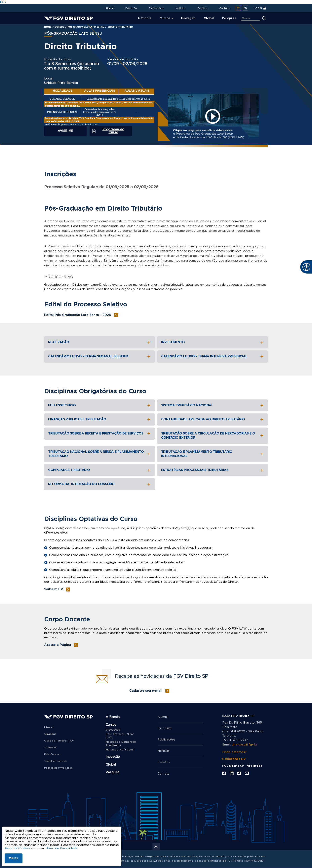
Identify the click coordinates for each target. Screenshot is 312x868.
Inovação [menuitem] (188, 18)
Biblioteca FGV (234, 759)
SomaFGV (50, 747)
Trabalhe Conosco (55, 761)
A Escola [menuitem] (145, 18)
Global (111, 765)
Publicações (156, 8)
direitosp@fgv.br (245, 745)
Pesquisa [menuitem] (229, 18)
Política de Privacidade (58, 768)
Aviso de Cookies (17, 848)
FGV (3, 2)
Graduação (113, 730)
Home (48, 27)
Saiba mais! (54, 589)
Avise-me (65, 131)
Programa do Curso (113, 131)
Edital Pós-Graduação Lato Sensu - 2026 (78, 315)
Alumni (109, 8)
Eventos (202, 8)
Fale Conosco (53, 754)
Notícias (180, 8)
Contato (224, 8)
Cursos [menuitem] (165, 18)
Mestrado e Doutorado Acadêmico (121, 744)
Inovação (113, 757)
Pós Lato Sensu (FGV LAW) (120, 736)
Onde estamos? (234, 752)
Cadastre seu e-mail (146, 691)
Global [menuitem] (209, 18)
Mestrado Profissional (120, 750)
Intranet (49, 727)
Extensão (131, 8)
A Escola (113, 717)
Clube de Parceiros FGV (59, 741)
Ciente (14, 858)
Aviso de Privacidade (62, 848)
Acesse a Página (58, 645)
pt (238, 8)
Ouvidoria (50, 734)
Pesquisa (113, 772)
